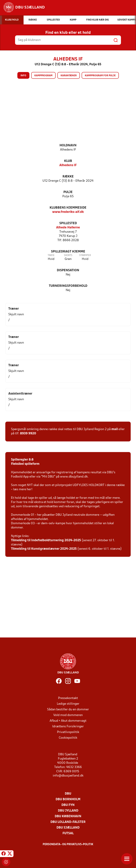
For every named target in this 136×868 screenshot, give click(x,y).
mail (115, 429)
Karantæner (69, 76)
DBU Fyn (68, 805)
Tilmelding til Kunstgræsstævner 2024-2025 (44, 549)
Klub (68, 161)
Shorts (68, 255)
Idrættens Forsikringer (68, 727)
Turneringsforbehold (68, 286)
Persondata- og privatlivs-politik (68, 844)
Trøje (51, 255)
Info (23, 76)
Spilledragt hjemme (68, 252)
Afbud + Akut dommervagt (68, 721)
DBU (68, 794)
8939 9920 (28, 434)
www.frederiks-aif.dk (68, 212)
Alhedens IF (68, 165)
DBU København (68, 816)
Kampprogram (43, 76)
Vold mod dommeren (68, 715)
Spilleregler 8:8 (22, 460)
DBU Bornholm (68, 799)
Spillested (68, 223)
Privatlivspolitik (68, 732)
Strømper (85, 255)
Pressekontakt (68, 698)
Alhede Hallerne (68, 228)
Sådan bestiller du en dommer (68, 710)
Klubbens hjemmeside (68, 208)
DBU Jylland (68, 811)
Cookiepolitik (68, 738)
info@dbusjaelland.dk (68, 776)
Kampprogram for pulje (100, 76)
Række (68, 177)
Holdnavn (68, 146)
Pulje (68, 192)
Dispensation (68, 270)
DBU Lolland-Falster (68, 822)
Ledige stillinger (68, 704)
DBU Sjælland (68, 828)
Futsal (68, 833)
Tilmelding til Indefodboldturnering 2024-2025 (46, 540)
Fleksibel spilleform (25, 464)
